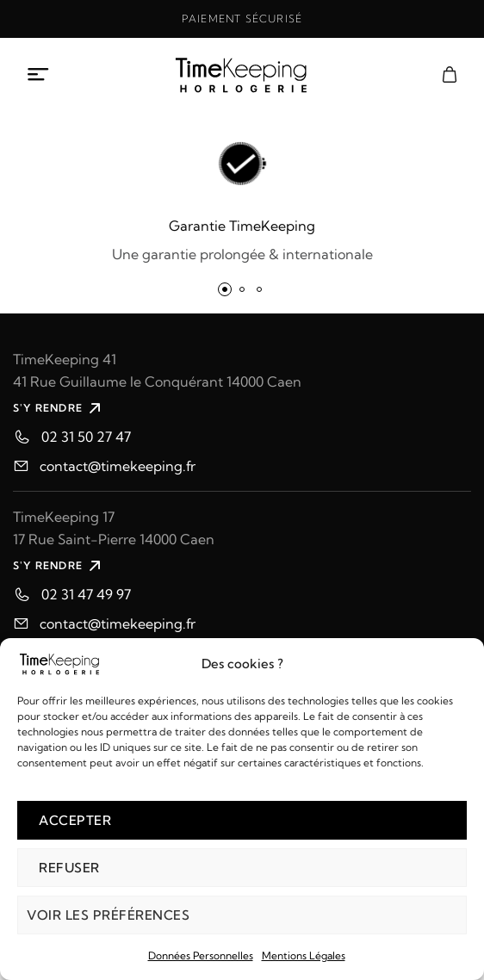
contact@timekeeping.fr (118, 466)
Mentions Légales (304, 955)
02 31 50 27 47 (86, 437)
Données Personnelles (201, 955)
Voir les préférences (108, 915)
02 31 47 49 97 (86, 594)
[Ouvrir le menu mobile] (39, 75)
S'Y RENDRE (59, 408)
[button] (225, 289)
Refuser (69, 868)
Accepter (75, 820)
